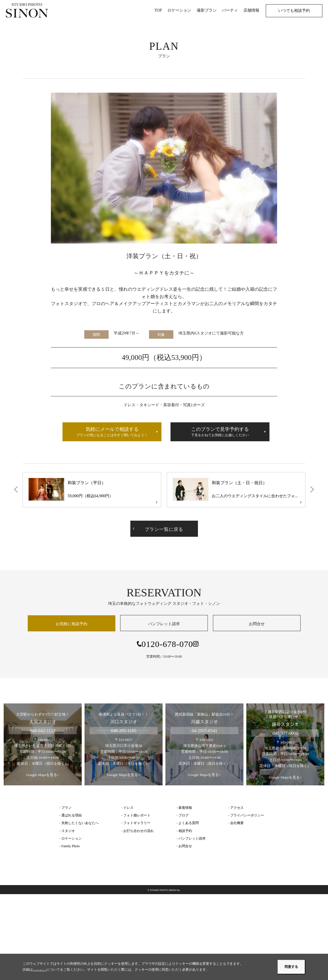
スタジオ (68, 831)
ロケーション (72, 838)
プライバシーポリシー (247, 815)
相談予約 (185, 831)
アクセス (237, 808)
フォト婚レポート (137, 815)
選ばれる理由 (72, 815)
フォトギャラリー (137, 823)
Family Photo (71, 846)
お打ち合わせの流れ (139, 831)
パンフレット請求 (164, 624)
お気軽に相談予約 (72, 624)
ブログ (184, 815)
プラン (66, 808)
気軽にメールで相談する (112, 432)
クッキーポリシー (46, 970)
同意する (291, 967)
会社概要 (237, 823)
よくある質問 (189, 823)
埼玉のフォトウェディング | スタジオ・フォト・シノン (28, 10)
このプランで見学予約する (220, 432)
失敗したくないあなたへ (80, 823)
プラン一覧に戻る (164, 529)
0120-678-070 (167, 644)
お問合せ (257, 624)
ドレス (128, 808)
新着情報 (185, 808)
